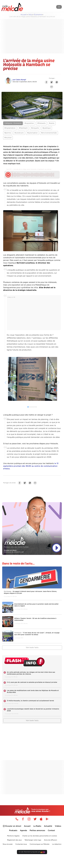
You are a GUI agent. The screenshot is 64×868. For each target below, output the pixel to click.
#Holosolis (41, 123)
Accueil (24, 15)
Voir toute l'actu (32, 648)
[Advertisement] (34, 36)
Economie (38, 15)
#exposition (29, 123)
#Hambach (23, 128)
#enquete (35, 128)
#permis (8, 133)
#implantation (10, 128)
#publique (47, 128)
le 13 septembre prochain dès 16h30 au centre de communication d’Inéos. (31, 466)
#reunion (8, 138)
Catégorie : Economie (13, 123)
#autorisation (32, 133)
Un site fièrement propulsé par (32, 852)
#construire (19, 133)
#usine (52, 123)
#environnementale (49, 133)
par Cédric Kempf (19, 80)
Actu (30, 15)
